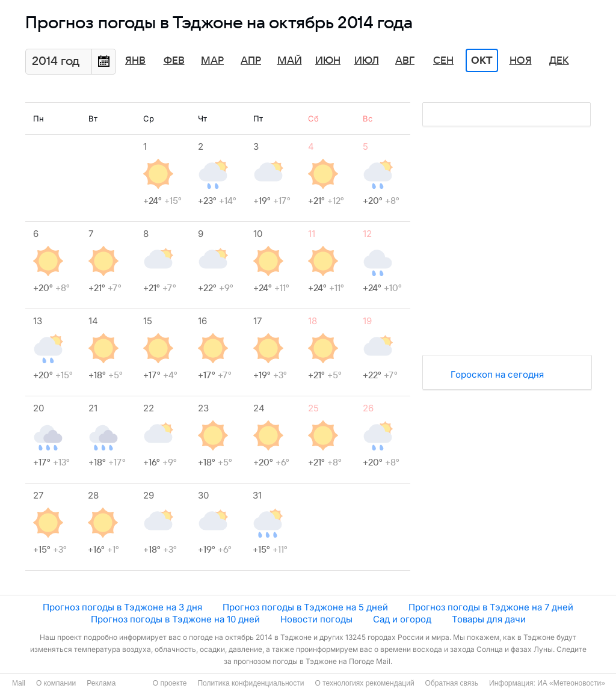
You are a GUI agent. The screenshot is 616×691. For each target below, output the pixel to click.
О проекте (170, 683)
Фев (174, 61)
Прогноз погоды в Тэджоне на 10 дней (175, 619)
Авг (405, 61)
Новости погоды (316, 619)
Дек (559, 61)
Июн (328, 61)
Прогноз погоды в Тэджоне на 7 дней (491, 607)
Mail (19, 683)
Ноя (521, 61)
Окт (482, 61)
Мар (212, 61)
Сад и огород (402, 619)
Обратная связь (452, 683)
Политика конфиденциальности (251, 683)
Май (290, 61)
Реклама (101, 683)
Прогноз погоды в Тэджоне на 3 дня (122, 607)
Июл (367, 61)
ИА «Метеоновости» (571, 683)
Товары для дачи (489, 619)
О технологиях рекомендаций (364, 683)
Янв (135, 61)
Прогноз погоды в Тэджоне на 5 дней (305, 607)
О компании (56, 683)
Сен (443, 61)
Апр (251, 61)
